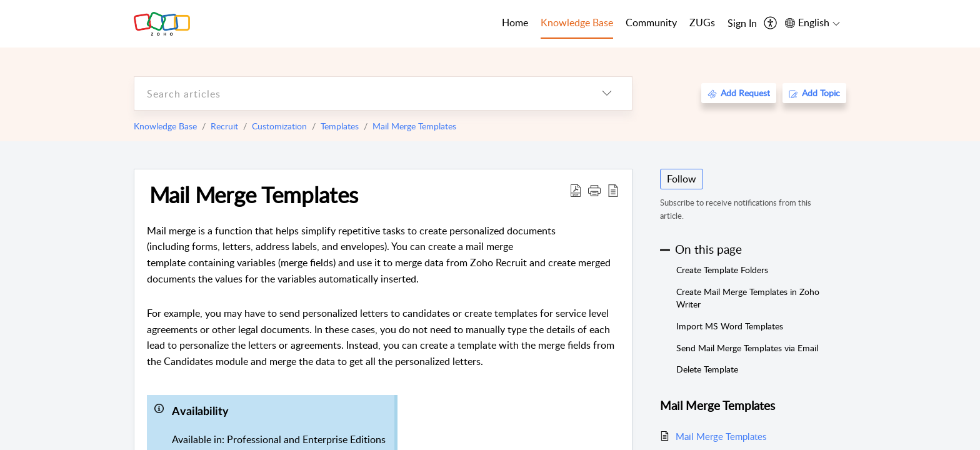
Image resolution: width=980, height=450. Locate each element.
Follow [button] (682, 179)
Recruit (224, 126)
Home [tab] (515, 22)
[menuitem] (742, 24)
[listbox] (607, 93)
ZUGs (702, 22)
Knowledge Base (165, 126)
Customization (279, 126)
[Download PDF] (576, 190)
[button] (594, 190)
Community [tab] (651, 22)
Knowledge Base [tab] (577, 22)
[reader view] (613, 190)
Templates (340, 126)
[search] (358, 93)
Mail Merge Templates (414, 126)
